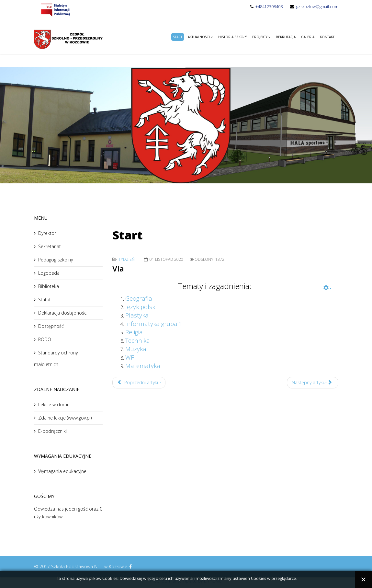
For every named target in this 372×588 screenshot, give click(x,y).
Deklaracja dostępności (63, 313)
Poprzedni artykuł (139, 382)
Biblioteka (49, 286)
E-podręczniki (52, 431)
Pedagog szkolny (56, 260)
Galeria (308, 37)
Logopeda (49, 273)
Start (178, 37)
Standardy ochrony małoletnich (56, 358)
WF (130, 357)
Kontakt (327, 37)
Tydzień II (128, 259)
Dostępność (51, 326)
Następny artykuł (312, 382)
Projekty (260, 37)
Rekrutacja (286, 37)
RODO (45, 339)
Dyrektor (47, 233)
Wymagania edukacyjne (62, 471)
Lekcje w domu (54, 404)
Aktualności (199, 37)
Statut (45, 300)
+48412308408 (269, 7)
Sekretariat (50, 246)
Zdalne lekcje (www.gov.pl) (65, 418)
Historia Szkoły (232, 37)
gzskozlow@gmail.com (317, 7)
